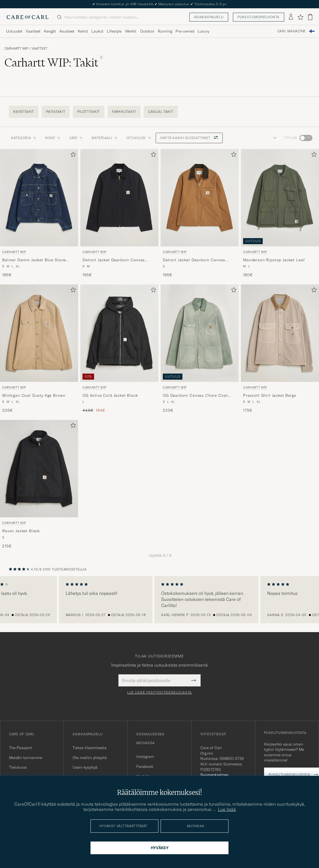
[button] (274, 138)
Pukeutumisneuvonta (259, 17)
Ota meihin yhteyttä (90, 758)
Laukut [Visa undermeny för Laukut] (97, 31)
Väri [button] (76, 138)
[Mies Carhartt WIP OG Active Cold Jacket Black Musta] (119, 333)
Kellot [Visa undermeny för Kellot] (83, 31)
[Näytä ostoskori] (310, 17)
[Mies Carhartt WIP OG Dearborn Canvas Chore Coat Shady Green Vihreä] (200, 333)
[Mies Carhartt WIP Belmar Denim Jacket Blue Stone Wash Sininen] (39, 198)
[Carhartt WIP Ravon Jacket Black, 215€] (39, 484)
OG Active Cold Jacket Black (110, 395)
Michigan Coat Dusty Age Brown (34, 395)
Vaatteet (40, 49)
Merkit (131, 31)
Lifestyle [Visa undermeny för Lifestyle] (114, 31)
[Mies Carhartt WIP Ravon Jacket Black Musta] (39, 469)
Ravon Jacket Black (21, 531)
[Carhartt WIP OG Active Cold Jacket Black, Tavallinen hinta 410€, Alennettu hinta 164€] (119, 349)
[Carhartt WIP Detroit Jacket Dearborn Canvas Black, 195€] (119, 213)
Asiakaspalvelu (209, 17)
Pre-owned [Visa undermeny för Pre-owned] (185, 31)
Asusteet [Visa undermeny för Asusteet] (67, 31)
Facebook (145, 766)
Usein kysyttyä (85, 767)
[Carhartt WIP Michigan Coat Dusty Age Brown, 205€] (39, 349)
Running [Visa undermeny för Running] (165, 31)
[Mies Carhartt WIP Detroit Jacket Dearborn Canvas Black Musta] (119, 198)
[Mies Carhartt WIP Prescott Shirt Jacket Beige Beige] (280, 333)
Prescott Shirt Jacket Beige (270, 395)
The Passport (21, 748)
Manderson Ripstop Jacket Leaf (274, 260)
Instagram (145, 757)
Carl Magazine (292, 31)
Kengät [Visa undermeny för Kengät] (50, 31)
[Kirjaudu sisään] (291, 17)
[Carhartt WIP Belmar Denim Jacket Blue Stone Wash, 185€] (39, 213)
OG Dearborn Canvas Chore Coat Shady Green (195, 396)
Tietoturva (18, 767)
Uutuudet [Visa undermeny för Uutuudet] (14, 31)
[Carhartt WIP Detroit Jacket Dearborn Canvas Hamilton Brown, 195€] (200, 213)
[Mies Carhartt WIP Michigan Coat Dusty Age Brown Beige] (39, 333)
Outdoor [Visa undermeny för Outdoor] (147, 31)
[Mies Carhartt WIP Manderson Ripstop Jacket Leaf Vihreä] (280, 198)
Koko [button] (53, 138)
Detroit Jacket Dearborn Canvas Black (114, 260)
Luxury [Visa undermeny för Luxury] (203, 31)
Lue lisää (227, 809)
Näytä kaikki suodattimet (189, 138)
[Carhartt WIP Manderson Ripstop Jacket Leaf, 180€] (280, 213)
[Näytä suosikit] (300, 17)
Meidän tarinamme (26, 758)
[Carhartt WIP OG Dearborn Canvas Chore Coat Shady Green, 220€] (200, 349)
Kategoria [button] (24, 138)
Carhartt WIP (16, 49)
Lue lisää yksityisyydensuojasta (159, 693)
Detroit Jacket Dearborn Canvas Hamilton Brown (194, 260)
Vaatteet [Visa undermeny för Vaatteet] (33, 31)
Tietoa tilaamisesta (90, 748)
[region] (159, 600)
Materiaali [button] (105, 138)
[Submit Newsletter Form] (194, 680)
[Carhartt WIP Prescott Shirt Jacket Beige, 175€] (280, 349)
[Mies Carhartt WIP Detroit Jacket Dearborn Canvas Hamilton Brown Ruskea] (200, 198)
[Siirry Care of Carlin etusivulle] (28, 17)
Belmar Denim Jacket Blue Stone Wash (34, 260)
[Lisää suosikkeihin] (72, 155)
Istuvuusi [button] (139, 138)
